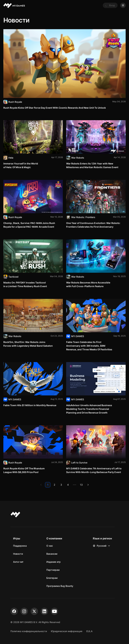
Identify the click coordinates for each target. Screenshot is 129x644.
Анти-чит (18, 562)
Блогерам (52, 578)
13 (81, 485)
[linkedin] (44, 611)
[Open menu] (123, 5)
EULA (89, 631)
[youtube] (54, 611)
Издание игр (53, 562)
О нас (50, 546)
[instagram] (24, 611)
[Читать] (64, 69)
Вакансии (52, 554)
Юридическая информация (67, 631)
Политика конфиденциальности (29, 631)
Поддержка (20, 546)
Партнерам (53, 570)
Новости (18, 554)
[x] (34, 611)
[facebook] (14, 611)
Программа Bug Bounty (60, 586)
